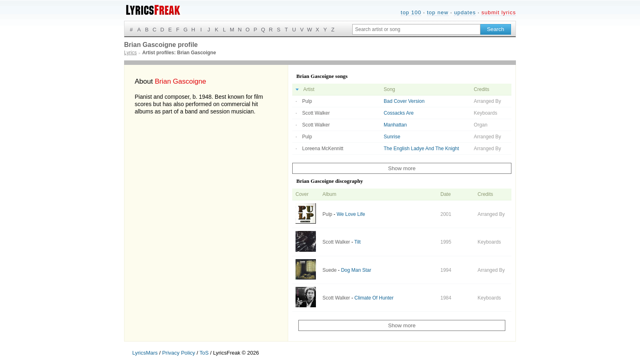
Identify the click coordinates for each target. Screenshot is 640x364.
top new (438, 12)
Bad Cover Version (404, 101)
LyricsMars (145, 353)
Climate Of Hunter (374, 298)
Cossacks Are (399, 113)
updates (465, 12)
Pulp (307, 101)
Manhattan (395, 125)
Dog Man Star (356, 270)
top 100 (411, 12)
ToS (204, 353)
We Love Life (351, 214)
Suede (330, 270)
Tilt (358, 242)
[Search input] (416, 29)
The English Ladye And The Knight (421, 149)
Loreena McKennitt (323, 149)
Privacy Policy (179, 353)
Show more (402, 168)
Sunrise (392, 137)
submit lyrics (499, 12)
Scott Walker (316, 113)
